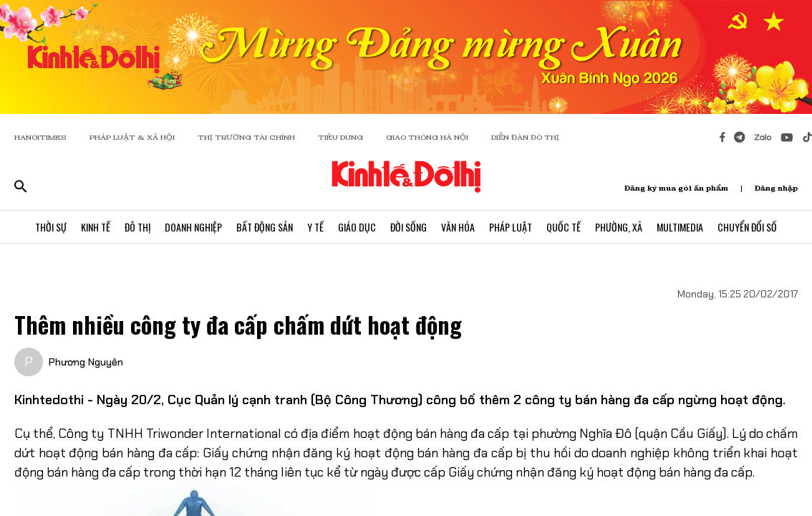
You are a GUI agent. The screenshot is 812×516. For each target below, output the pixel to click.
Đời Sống (409, 227)
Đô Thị (137, 227)
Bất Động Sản (265, 227)
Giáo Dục (357, 227)
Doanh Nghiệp (193, 227)
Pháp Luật (511, 227)
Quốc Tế (564, 227)
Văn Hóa (458, 227)
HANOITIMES (40, 137)
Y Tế (315, 227)
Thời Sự (51, 227)
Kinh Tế (96, 227)
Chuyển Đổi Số (747, 227)
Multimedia (680, 227)
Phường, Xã (619, 227)
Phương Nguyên (86, 362)
